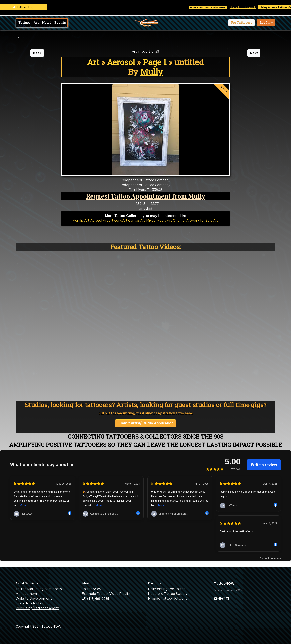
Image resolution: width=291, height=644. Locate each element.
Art (36, 23)
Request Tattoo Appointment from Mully (146, 196)
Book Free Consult (251, 7)
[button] (241, 23)
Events (60, 23)
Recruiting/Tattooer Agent (37, 608)
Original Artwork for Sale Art (196, 221)
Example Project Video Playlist (106, 594)
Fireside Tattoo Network (167, 599)
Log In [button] (265, 23)
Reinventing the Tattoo (167, 589)
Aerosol (121, 62)
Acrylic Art (81, 221)
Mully (152, 72)
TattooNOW (92, 589)
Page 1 (155, 62)
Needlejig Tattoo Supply (168, 594)
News (47, 23)
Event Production (30, 603)
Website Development (34, 599)
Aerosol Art (99, 221)
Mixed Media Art (159, 221)
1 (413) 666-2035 (95, 599)
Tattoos (24, 23)
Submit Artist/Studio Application (145, 423)
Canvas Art (137, 221)
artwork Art (118, 221)
